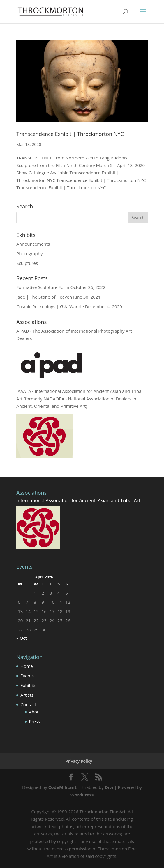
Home (27, 666)
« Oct (22, 638)
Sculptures (27, 263)
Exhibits (28, 685)
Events (27, 676)
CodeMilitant (62, 787)
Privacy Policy (79, 761)
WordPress (82, 795)
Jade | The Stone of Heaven (44, 297)
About (35, 712)
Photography (29, 253)
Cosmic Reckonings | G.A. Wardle (50, 306)
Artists (27, 695)
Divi (109, 787)
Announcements (33, 244)
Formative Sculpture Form (43, 287)
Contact (28, 704)
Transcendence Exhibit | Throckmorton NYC (70, 134)
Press (34, 721)
